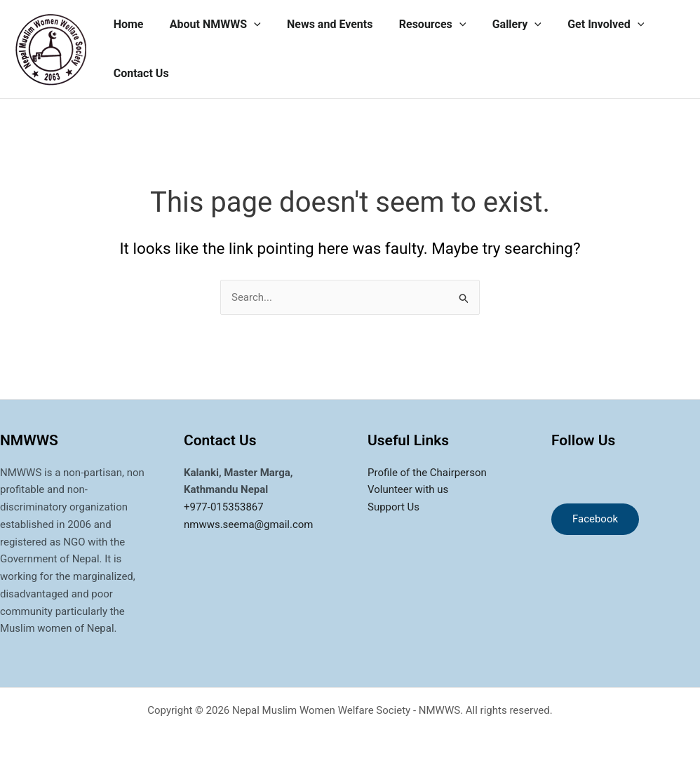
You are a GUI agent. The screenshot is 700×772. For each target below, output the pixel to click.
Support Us (393, 507)
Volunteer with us (408, 489)
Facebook (595, 519)
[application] (248, 25)
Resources (419, 25)
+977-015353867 (224, 507)
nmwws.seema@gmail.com (249, 524)
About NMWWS (210, 25)
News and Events (321, 24)
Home (127, 24)
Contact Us (139, 73)
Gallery (500, 25)
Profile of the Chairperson (427, 473)
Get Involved (585, 25)
